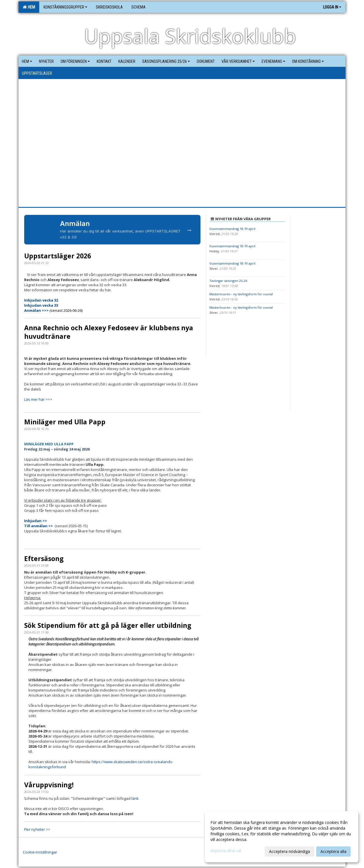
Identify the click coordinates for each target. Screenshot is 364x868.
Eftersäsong (44, 558)
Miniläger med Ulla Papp (65, 422)
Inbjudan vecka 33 (41, 305)
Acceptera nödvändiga (289, 851)
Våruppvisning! (49, 785)
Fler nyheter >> (37, 829)
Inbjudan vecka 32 (41, 300)
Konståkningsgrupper (65, 7)
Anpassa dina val (226, 851)
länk (135, 798)
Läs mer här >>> (38, 399)
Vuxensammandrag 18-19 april (232, 229)
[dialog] (282, 837)
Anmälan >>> (37, 310)
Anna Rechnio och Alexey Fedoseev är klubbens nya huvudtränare (109, 332)
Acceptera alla (333, 851)
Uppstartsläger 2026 (58, 256)
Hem (29, 7)
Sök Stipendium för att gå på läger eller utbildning (108, 625)
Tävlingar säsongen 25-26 (228, 281)
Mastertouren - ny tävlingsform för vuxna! (241, 294)
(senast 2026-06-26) (66, 310)
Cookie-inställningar (40, 852)
